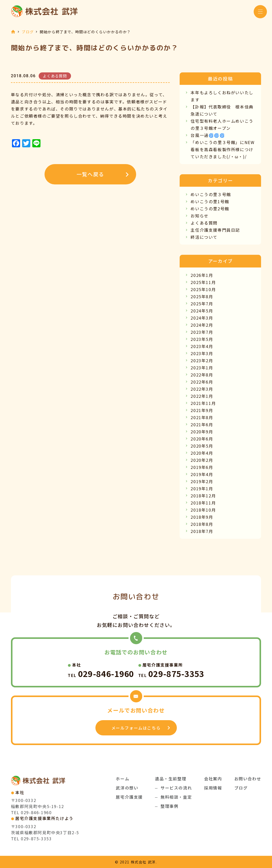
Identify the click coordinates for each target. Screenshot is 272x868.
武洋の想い (127, 788)
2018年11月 (203, 503)
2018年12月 (203, 496)
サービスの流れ (176, 788)
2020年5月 (202, 446)
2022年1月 (202, 396)
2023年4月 (202, 346)
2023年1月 (202, 368)
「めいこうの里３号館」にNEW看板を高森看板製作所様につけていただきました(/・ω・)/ (223, 149)
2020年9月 (202, 432)
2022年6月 (202, 382)
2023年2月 (202, 360)
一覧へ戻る (90, 174)
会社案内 (213, 779)
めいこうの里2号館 (210, 209)
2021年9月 (202, 410)
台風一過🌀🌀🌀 (208, 135)
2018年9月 (202, 517)
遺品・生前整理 (171, 779)
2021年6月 (202, 424)
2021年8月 (202, 417)
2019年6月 (202, 467)
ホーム (123, 779)
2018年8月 (202, 524)
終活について (204, 237)
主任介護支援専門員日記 (215, 230)
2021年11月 (203, 403)
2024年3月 (202, 318)
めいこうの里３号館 (211, 194)
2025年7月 (202, 304)
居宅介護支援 (129, 797)
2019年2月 (202, 481)
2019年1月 (202, 488)
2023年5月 (202, 339)
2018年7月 (202, 531)
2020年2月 (202, 460)
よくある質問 (204, 223)
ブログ (28, 32)
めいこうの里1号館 (210, 201)
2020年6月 (202, 439)
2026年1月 (202, 275)
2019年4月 (202, 474)
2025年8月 (202, 296)
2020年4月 (202, 453)
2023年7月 (202, 332)
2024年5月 (202, 311)
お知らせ (199, 216)
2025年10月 (203, 289)
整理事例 (169, 806)
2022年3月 (202, 389)
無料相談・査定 (176, 797)
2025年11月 (203, 282)
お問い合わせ (248, 779)
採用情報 (213, 788)
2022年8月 (202, 375)
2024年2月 (202, 325)
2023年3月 (202, 353)
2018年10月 (203, 510)
